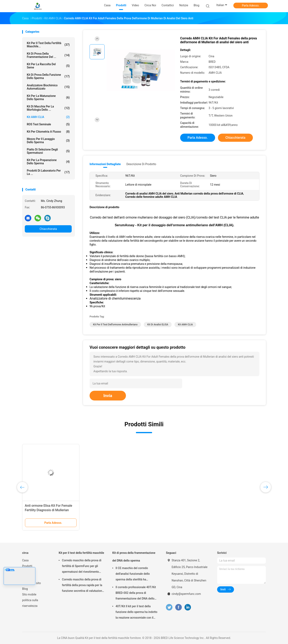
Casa (25, 560)
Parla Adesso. (251, 5)
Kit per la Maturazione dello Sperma (48, 97)
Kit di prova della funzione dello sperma (48, 76)
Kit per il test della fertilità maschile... (48, 45)
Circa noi (28, 572)
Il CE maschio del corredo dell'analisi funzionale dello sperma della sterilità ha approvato (133, 574)
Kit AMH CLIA (48, 117)
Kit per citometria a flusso (48, 132)
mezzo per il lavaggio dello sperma (48, 141)
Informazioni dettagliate (105, 164)
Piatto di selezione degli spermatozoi (48, 151)
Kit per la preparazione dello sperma (48, 162)
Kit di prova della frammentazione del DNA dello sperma (134, 557)
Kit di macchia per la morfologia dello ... (48, 108)
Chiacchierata (48, 229)
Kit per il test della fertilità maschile (81, 553)
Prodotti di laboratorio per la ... (48, 172)
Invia (108, 396)
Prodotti (27, 566)
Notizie (27, 577)
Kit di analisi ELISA (158, 325)
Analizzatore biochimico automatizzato (48, 87)
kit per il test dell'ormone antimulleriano (115, 325)
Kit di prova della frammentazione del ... (48, 55)
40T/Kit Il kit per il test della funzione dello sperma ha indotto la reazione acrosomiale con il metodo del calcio (136, 613)
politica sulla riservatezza (30, 603)
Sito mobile (29, 594)
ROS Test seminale (48, 124)
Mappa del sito (31, 583)
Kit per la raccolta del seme (48, 66)
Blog (25, 589)
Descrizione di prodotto (141, 164)
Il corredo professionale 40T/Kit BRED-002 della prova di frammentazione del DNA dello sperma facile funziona (136, 593)
